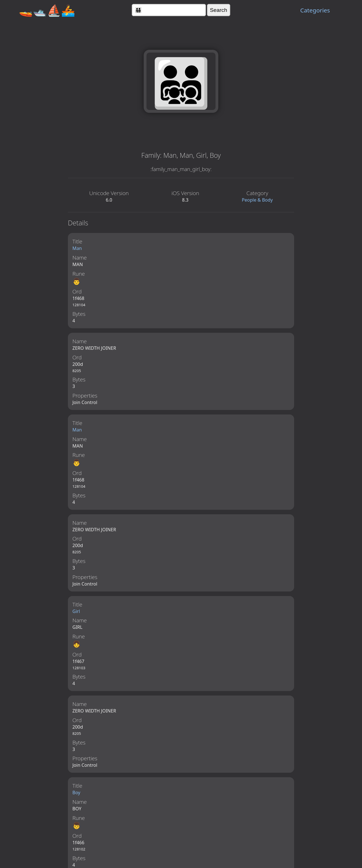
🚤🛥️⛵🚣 (47, 10)
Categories (315, 10)
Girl (76, 613)
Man (77, 248)
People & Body (257, 200)
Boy (76, 795)
